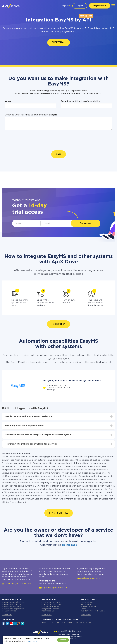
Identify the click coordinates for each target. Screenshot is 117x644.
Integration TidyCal (50, 607)
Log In (80, 6)
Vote (59, 154)
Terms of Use (87, 602)
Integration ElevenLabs (52, 602)
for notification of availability (80, 101)
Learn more (32, 641)
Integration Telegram (11, 607)
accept (63, 640)
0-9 (90, 622)
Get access (86, 223)
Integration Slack (10, 611)
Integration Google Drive (13, 609)
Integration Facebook (12, 605)
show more (7, 615)
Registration (100, 6)
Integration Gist (48, 611)
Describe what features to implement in (31, 115)
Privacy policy (87, 605)
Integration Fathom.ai (51, 605)
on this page (69, 545)
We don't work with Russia (93, 611)
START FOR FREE (59, 513)
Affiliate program (89, 607)
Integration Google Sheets (14, 602)
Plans (84, 609)
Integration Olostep (50, 609)
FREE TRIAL (59, 42)
